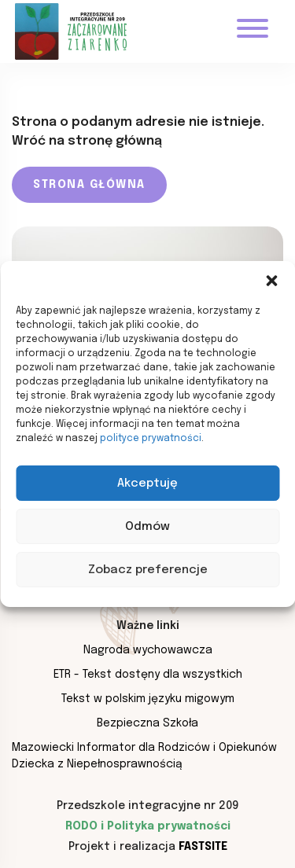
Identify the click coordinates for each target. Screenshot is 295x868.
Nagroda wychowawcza (148, 650)
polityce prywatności (151, 439)
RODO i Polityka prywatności (148, 826)
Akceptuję (147, 484)
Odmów (147, 527)
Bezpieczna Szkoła (147, 723)
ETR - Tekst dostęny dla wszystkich (148, 675)
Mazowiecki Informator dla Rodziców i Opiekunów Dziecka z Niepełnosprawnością (144, 756)
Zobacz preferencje (148, 570)
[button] (271, 281)
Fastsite (203, 847)
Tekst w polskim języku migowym (148, 699)
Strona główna (89, 185)
